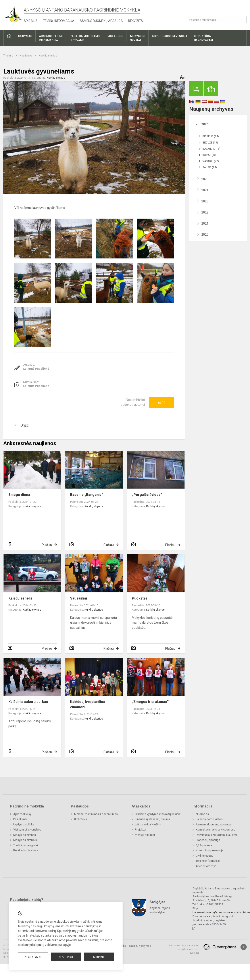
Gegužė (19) (210, 143)
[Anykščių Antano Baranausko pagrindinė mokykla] (13, 14)
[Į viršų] (244, 947)
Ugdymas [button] (25, 36)
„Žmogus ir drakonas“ (150, 702)
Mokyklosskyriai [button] (138, 38)
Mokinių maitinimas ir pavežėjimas (96, 814)
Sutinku (99, 957)
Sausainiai (79, 598)
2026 (205, 124)
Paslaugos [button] (115, 36)
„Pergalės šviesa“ (147, 495)
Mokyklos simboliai (26, 840)
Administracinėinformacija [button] (51, 38)
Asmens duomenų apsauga (101, 21)
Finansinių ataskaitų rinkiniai (153, 819)
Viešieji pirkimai (145, 835)
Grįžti (25, 425)
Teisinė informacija (59, 21)
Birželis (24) (211, 136)
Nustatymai (33, 957)
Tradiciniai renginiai (26, 845)
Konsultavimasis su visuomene (215, 830)
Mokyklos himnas (25, 835)
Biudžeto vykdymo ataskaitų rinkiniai (158, 814)
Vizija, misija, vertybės (27, 830)
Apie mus (31, 21)
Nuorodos (202, 814)
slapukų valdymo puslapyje (52, 945)
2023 (205, 201)
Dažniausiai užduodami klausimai (217, 835)
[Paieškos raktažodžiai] (216, 19)
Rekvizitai (136, 21)
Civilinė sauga (205, 856)
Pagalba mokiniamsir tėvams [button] (85, 38)
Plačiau (47, 545)
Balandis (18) (211, 149)
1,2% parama (204, 845)
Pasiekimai (20, 819)
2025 (205, 179)
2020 (205, 235)
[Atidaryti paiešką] (242, 19)
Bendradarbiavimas (26, 850)
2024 (205, 190)
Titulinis (9, 55)
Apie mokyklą (22, 814)
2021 (205, 223)
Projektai (140, 830)
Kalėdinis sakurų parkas (28, 702)
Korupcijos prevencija (210, 850)
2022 (205, 212)
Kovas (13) (210, 155)
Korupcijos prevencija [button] (170, 36)
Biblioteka (81, 819)
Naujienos (26, 55)
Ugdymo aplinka (24, 824)
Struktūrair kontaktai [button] (204, 38)
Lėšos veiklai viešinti (148, 824)
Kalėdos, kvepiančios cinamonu (88, 704)
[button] (216, 9)
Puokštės (140, 598)
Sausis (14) (210, 167)
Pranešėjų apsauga (208, 840)
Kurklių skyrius (48, 55)
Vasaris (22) (211, 161)
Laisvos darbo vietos (209, 819)
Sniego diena (19, 495)
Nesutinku (66, 957)
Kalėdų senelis (20, 598)
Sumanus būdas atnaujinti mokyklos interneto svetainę (184, 949)
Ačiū (162, 403)
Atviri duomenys (206, 866)
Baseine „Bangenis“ (87, 495)
